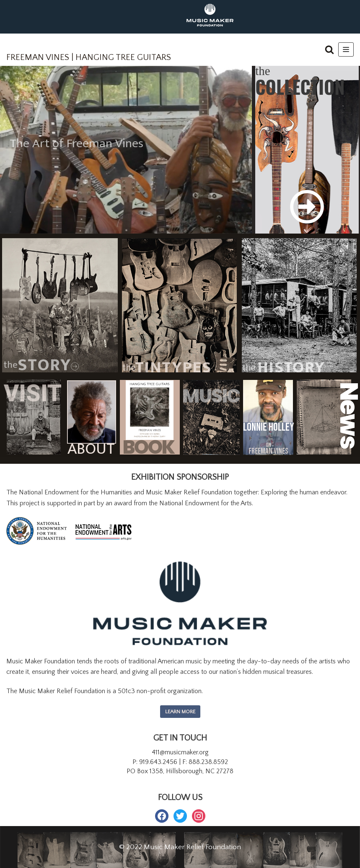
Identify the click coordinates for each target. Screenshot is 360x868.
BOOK (148, 447)
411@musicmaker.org (180, 752)
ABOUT (91, 449)
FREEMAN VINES (268, 452)
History (291, 368)
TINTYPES (173, 368)
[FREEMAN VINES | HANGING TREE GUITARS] (89, 52)
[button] (329, 49)
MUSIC (205, 398)
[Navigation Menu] (346, 49)
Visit (33, 393)
